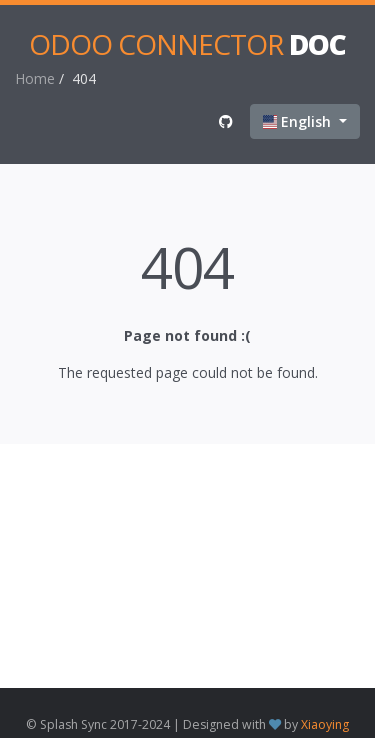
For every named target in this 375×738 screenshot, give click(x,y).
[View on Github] (226, 121)
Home (35, 78)
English (299, 121)
